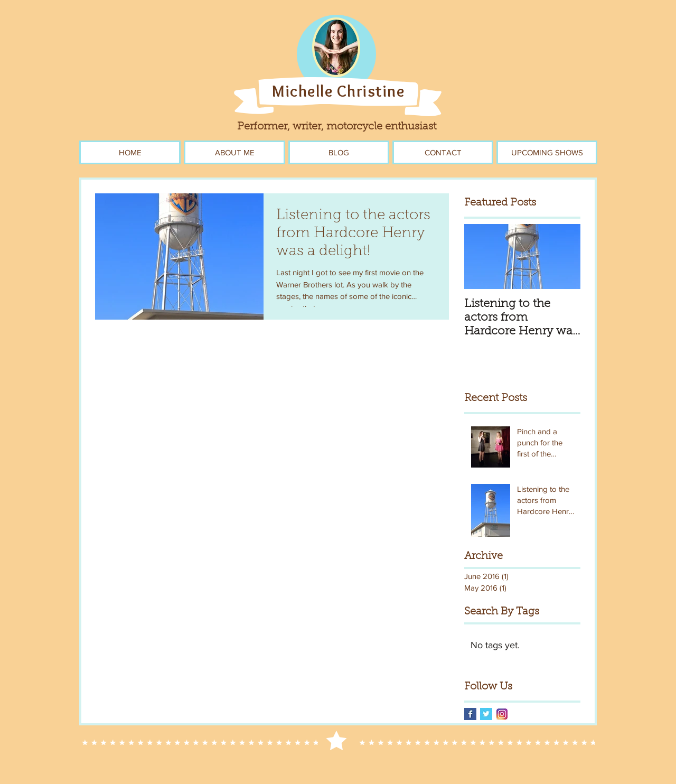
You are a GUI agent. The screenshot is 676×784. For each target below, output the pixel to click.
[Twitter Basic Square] (486, 714)
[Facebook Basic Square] (470, 714)
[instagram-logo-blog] (502, 714)
